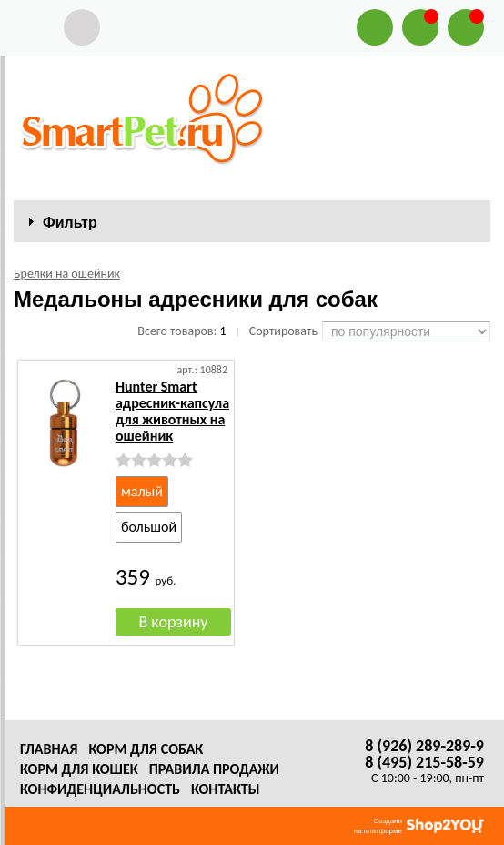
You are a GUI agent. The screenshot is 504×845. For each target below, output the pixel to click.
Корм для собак (146, 749)
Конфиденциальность (100, 789)
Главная (49, 749)
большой (149, 527)
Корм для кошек (79, 769)
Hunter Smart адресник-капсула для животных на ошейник (172, 411)
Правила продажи (214, 769)
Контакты (226, 789)
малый (142, 491)
